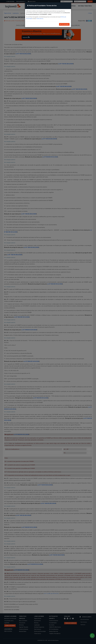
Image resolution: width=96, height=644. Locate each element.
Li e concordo (64, 24)
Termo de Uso (40, 19)
